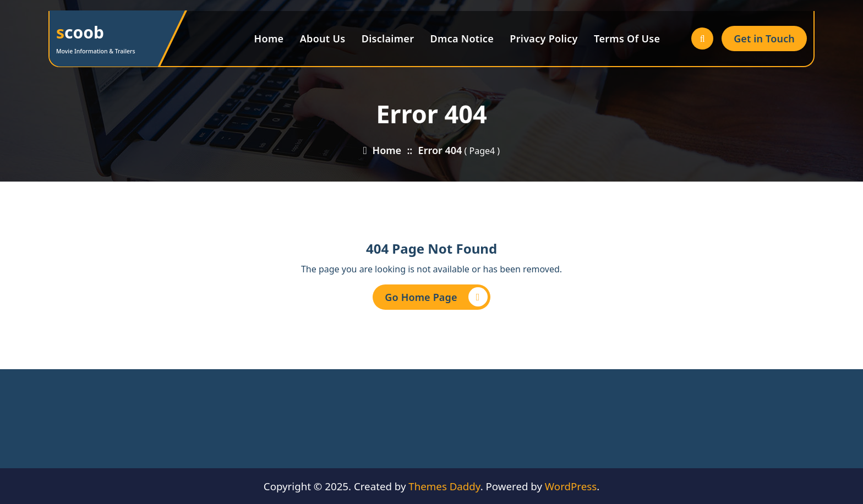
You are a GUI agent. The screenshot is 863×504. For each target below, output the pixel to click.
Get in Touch (764, 39)
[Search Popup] (702, 39)
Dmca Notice (462, 39)
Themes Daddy (444, 486)
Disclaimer (388, 39)
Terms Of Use (627, 39)
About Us (323, 39)
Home (269, 39)
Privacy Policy (544, 39)
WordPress (571, 486)
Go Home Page (436, 297)
